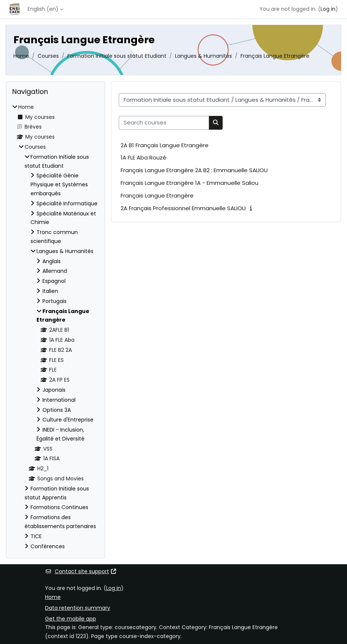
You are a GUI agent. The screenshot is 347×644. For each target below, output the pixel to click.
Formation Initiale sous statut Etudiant (117, 56)
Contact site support (81, 571)
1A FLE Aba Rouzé (144, 157)
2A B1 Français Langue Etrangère (165, 145)
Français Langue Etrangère (275, 56)
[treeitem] (55, 327)
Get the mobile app (71, 619)
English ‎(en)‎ (43, 9)
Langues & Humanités (203, 56)
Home (21, 56)
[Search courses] (164, 123)
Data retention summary (78, 608)
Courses (48, 56)
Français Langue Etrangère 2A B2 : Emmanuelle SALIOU (194, 170)
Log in (328, 9)
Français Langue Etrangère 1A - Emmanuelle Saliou (190, 183)
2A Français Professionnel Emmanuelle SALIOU (183, 208)
